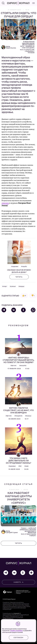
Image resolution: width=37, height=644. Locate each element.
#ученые (13, 286)
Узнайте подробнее (16, 631)
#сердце (21, 286)
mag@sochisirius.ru (8, 619)
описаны (5, 203)
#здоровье (15, 266)
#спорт (5, 286)
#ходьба (24, 266)
